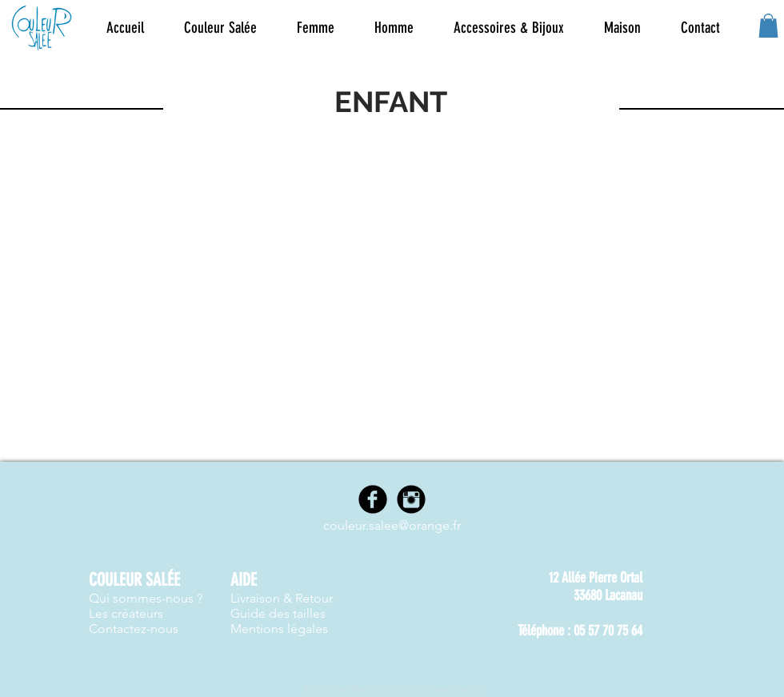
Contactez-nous (134, 629)
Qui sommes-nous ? (146, 598)
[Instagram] (411, 499)
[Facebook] (373, 499)
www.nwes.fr (457, 689)
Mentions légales (279, 629)
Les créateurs (126, 613)
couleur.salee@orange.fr (392, 525)
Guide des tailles (278, 613)
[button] (316, 28)
